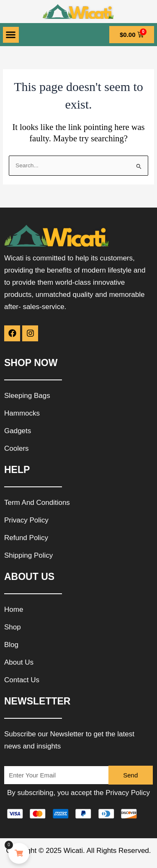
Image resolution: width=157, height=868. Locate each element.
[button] (11, 35)
